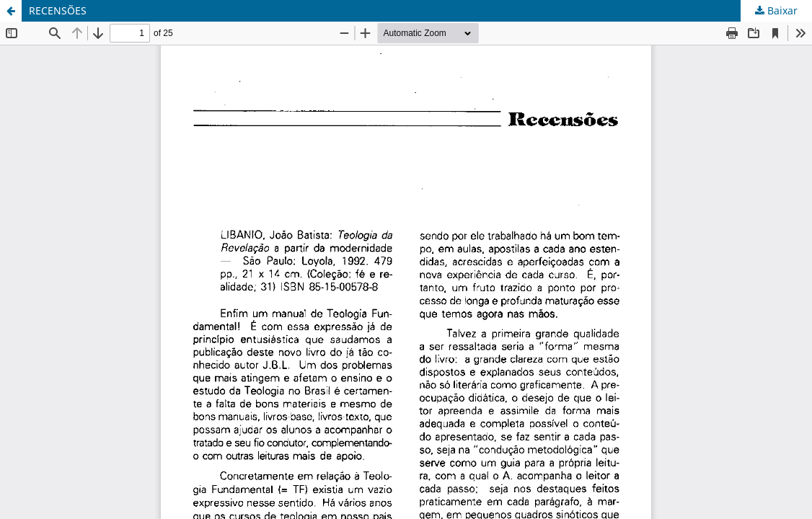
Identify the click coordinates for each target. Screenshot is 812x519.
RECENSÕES (58, 10)
